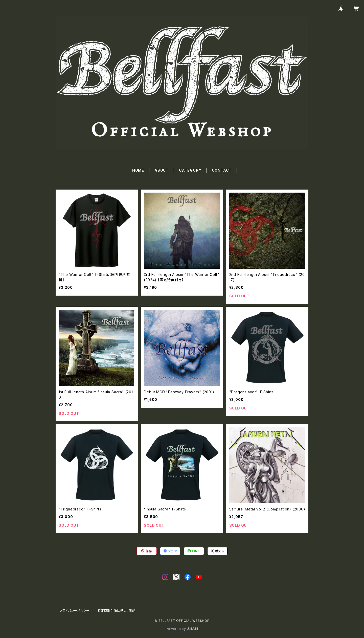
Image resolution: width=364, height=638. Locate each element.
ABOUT (162, 170)
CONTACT (222, 170)
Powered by (182, 629)
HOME (138, 170)
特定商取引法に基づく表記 (117, 611)
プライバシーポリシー (75, 611)
